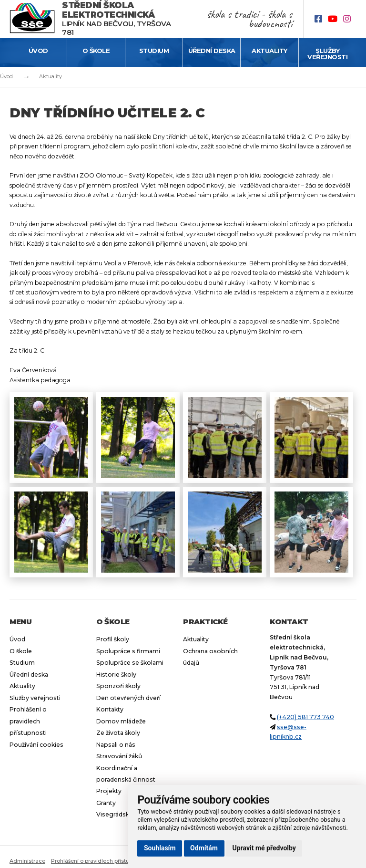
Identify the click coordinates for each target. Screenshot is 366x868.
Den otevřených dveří (128, 698)
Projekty (109, 791)
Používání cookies (36, 745)
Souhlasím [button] (160, 848)
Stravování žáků (119, 756)
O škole (96, 51)
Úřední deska (212, 51)
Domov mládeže (121, 721)
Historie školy (116, 675)
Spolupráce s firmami (128, 651)
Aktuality (269, 51)
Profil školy (113, 639)
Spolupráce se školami (130, 663)
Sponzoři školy (118, 686)
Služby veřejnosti (327, 54)
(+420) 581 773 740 (305, 717)
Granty (106, 803)
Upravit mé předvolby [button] (264, 848)
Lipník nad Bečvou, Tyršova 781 (116, 19)
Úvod (38, 51)
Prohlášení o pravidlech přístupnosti (28, 721)
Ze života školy (118, 733)
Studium (154, 51)
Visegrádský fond (122, 814)
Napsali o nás (116, 745)
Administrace (27, 861)
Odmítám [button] (204, 848)
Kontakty (110, 709)
